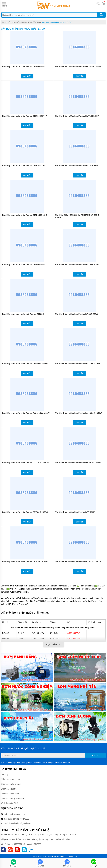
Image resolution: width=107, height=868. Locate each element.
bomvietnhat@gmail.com (20, 823)
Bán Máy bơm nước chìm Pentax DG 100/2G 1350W (26, 413)
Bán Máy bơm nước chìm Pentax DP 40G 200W (76, 314)
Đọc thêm (54, 645)
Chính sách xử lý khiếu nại (12, 799)
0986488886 (20, 814)
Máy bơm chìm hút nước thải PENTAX (57, 22)
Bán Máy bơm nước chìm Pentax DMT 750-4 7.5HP (78, 364)
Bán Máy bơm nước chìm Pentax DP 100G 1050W (25, 364)
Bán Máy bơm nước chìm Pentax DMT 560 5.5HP (77, 265)
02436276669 (23, 819)
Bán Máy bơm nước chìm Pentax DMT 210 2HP (24, 166)
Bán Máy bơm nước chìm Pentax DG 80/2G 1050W (78, 562)
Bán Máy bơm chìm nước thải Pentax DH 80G (23, 314)
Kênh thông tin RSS (9, 803)
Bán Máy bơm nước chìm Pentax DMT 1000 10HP (25, 215)
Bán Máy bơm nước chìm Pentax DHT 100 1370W (25, 116)
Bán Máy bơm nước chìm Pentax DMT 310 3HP (76, 166)
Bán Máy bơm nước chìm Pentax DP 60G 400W (24, 265)
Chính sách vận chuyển (11, 784)
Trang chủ (6, 22)
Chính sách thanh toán (11, 779)
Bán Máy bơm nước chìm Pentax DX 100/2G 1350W (78, 413)
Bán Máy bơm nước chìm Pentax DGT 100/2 (75, 512)
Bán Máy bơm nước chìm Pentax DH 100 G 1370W (78, 66)
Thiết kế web (52, 856)
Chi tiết (27, 76)
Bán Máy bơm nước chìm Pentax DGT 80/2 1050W (25, 562)
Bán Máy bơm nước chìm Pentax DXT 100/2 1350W (26, 463)
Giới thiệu (5, 775)
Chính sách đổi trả (9, 789)
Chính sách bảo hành (10, 794)
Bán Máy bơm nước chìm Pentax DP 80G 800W (24, 66)
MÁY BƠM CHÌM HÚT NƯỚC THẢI (26, 22)
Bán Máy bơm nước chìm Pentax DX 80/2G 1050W (78, 463)
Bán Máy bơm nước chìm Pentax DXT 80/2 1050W (25, 512)
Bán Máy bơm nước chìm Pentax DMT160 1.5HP (77, 116)
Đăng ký (95, 755)
